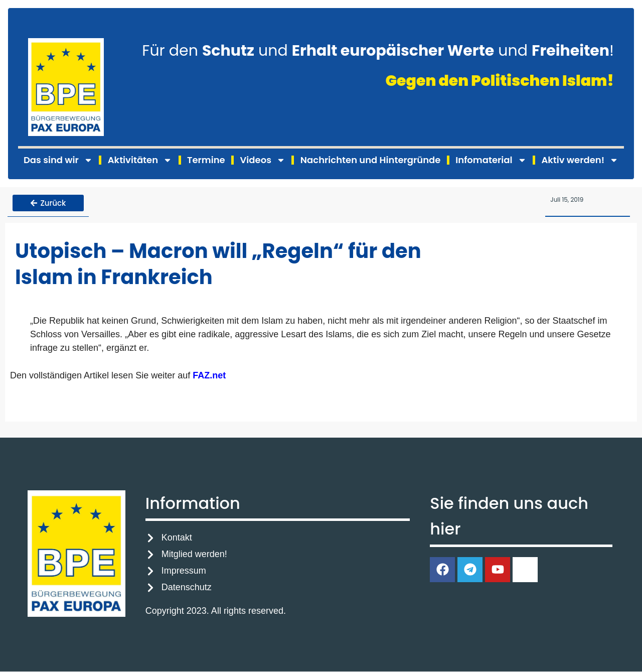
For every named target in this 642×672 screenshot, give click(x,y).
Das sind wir (58, 160)
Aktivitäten (140, 160)
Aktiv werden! (580, 160)
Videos (263, 160)
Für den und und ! (378, 51)
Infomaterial (491, 160)
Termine (206, 160)
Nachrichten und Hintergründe (370, 160)
